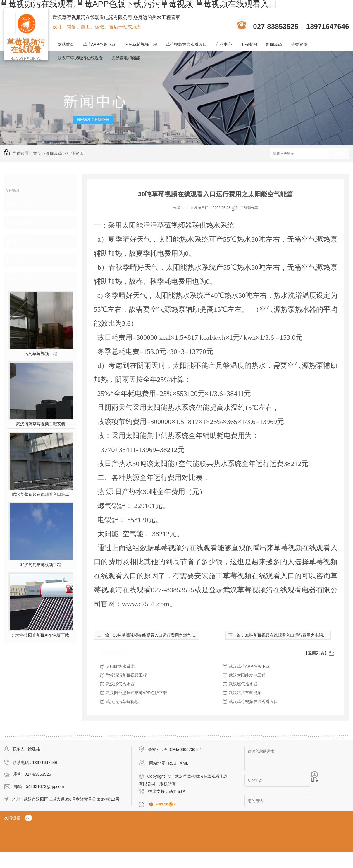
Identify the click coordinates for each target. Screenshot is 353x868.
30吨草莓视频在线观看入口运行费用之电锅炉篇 (288, 635)
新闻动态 (274, 44)
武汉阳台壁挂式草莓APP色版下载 (137, 693)
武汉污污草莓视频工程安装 (41, 424)
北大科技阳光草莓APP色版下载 (40, 635)
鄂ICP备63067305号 (183, 749)
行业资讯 (75, 153)
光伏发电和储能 (126, 58)
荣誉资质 (299, 44)
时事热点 (23, 204)
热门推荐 (23, 279)
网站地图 (157, 763)
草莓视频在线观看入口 (186, 44)
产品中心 (224, 44)
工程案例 (249, 44)
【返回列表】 (316, 653)
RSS (173, 763)
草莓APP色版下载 (99, 44)
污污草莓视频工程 (141, 44)
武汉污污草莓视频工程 (41, 565)
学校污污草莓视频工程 (126, 675)
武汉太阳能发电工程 (247, 675)
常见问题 (23, 241)
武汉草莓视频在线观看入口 (253, 701)
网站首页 (66, 44)
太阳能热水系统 (120, 666)
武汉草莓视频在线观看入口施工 (41, 494)
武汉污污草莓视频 (245, 693)
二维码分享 (249, 208)
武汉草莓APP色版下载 (249, 666)
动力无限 (177, 791)
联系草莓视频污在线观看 (80, 58)
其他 (18, 260)
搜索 (339, 154)
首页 (37, 153)
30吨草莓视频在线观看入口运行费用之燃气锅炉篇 (159, 635)
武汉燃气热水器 (120, 684)
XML (184, 763)
